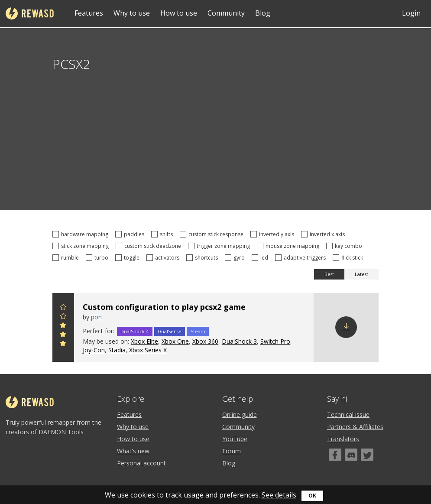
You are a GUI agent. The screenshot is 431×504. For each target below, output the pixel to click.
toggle (129, 258)
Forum (232, 451)
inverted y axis (274, 234)
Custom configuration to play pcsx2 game (164, 307)
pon (96, 317)
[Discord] (351, 455)
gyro (236, 258)
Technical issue (348, 415)
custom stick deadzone (150, 246)
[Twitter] (367, 455)
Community (226, 13)
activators (164, 258)
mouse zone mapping (289, 246)
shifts (163, 234)
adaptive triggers (302, 258)
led (261, 258)
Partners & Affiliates (355, 427)
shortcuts (203, 258)
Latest (361, 274)
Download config (346, 327)
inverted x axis (324, 234)
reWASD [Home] (30, 13)
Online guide (240, 415)
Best (329, 274)
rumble (67, 258)
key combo (345, 246)
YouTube (235, 439)
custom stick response (213, 234)
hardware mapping (82, 234)
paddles (131, 234)
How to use (179, 13)
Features (89, 13)
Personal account (141, 463)
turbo (98, 258)
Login (411, 13)
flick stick (349, 258)
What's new (133, 451)
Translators (343, 439)
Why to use (132, 13)
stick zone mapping (82, 246)
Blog (263, 13)
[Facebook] (335, 455)
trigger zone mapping (220, 246)
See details (279, 495)
